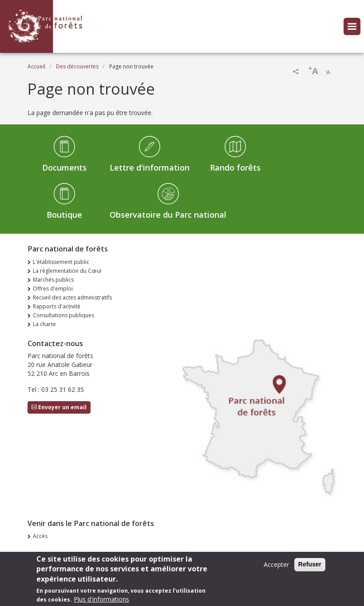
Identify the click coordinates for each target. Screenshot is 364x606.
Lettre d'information (150, 167)
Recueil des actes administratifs (72, 297)
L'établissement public (61, 262)
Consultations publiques (63, 315)
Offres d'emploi (53, 289)
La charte (44, 324)
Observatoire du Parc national (168, 215)
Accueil (36, 66)
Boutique (64, 215)
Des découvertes (77, 66)
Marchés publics (53, 280)
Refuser (310, 568)
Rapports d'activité (57, 306)
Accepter (276, 568)
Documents (64, 167)
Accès (40, 536)
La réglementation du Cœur (67, 271)
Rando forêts (235, 167)
